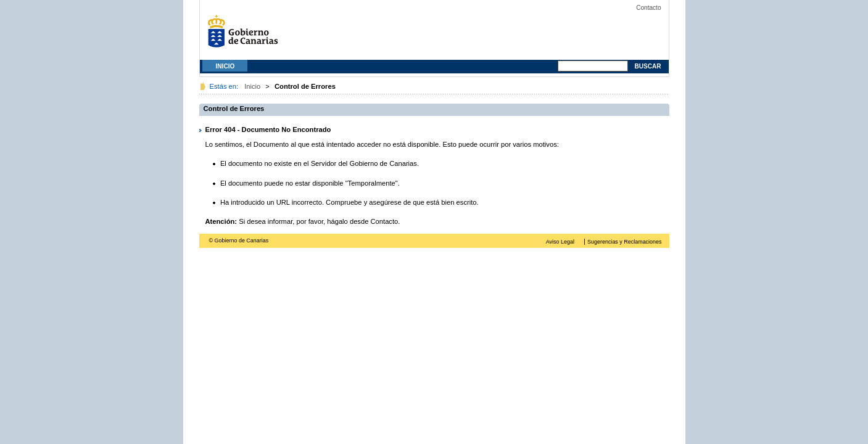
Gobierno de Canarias (246, 35)
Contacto (648, 8)
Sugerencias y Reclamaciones (624, 242)
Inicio (225, 66)
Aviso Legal (560, 242)
